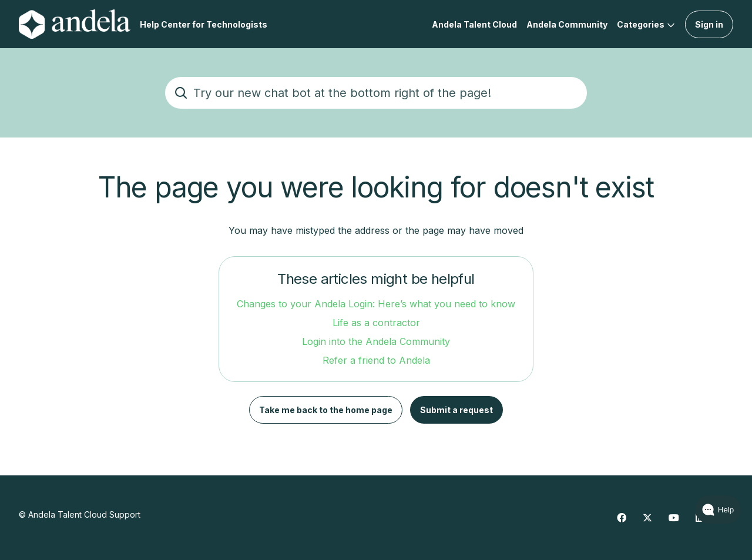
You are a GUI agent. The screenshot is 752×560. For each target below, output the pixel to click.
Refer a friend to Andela (376, 360)
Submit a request (456, 410)
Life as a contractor (376, 323)
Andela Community (567, 24)
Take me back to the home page (326, 410)
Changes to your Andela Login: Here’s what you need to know (376, 304)
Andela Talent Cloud (474, 24)
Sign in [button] (709, 24)
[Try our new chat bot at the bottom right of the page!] (376, 93)
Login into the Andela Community (376, 341)
